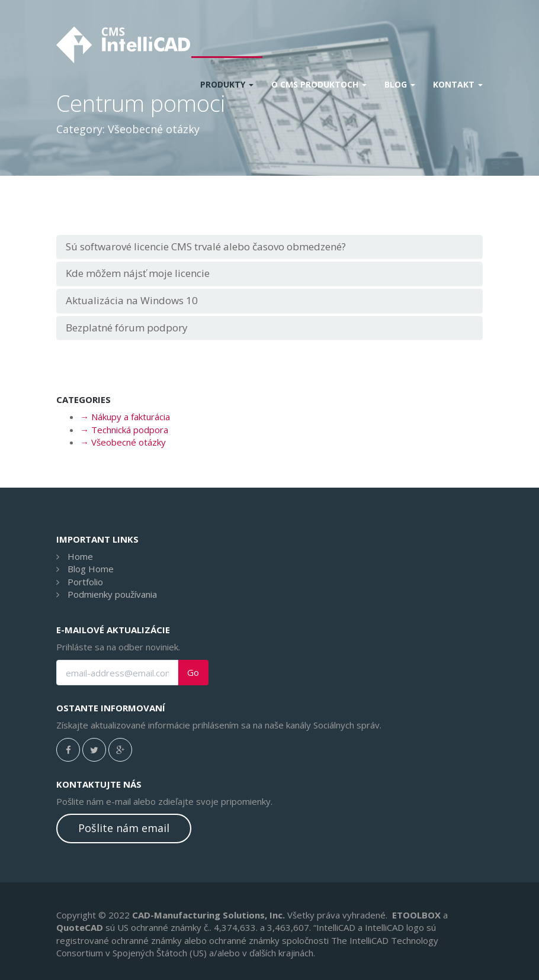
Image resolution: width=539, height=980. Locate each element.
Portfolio (85, 582)
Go (193, 673)
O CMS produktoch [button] (319, 84)
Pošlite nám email (124, 828)
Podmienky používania (112, 594)
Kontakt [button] (458, 84)
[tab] (269, 247)
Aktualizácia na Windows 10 (132, 300)
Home (80, 556)
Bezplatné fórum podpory (127, 328)
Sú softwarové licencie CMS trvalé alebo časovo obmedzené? (206, 246)
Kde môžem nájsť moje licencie (138, 273)
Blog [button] (400, 84)
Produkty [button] (227, 84)
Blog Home (91, 569)
